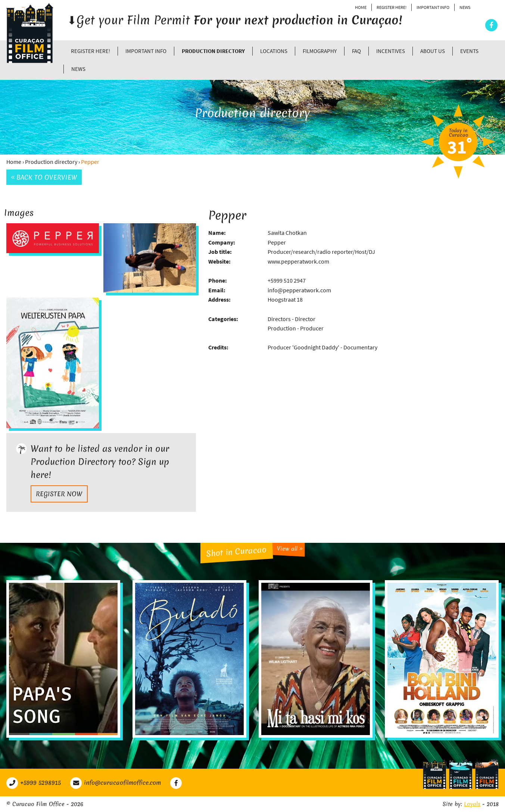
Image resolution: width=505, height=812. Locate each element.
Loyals (472, 804)
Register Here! (392, 7)
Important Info (433, 7)
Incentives (391, 51)
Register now (59, 494)
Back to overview (44, 177)
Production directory (213, 51)
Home (361, 7)
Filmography (320, 51)
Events (469, 51)
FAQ (356, 51)
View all (289, 549)
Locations (274, 51)
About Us (433, 51)
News (465, 7)
